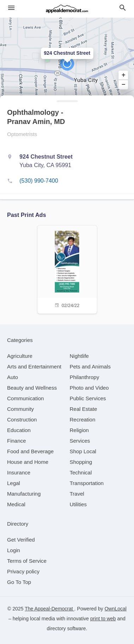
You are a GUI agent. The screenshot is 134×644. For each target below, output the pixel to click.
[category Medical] (16, 504)
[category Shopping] (81, 462)
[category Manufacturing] (24, 494)
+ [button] (124, 75)
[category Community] (21, 409)
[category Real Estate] (83, 409)
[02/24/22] (67, 269)
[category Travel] (77, 494)
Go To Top (19, 582)
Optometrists (22, 134)
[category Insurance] (19, 472)
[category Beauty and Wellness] (32, 388)
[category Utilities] (78, 504)
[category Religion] (79, 430)
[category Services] (80, 441)
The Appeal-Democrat (49, 609)
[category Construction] (22, 420)
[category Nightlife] (79, 356)
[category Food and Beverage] (30, 451)
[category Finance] (16, 441)
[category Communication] (25, 398)
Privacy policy (23, 571)
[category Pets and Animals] (90, 367)
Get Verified (21, 540)
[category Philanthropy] (84, 377)
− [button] (124, 84)
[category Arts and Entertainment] (34, 367)
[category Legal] (14, 483)
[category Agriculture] (20, 356)
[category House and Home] (28, 462)
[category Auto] (13, 377)
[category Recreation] (83, 420)
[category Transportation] (87, 483)
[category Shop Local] (83, 451)
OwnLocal (116, 609)
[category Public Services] (88, 398)
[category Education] (19, 430)
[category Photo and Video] (89, 388)
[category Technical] (81, 472)
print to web (103, 619)
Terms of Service (27, 561)
